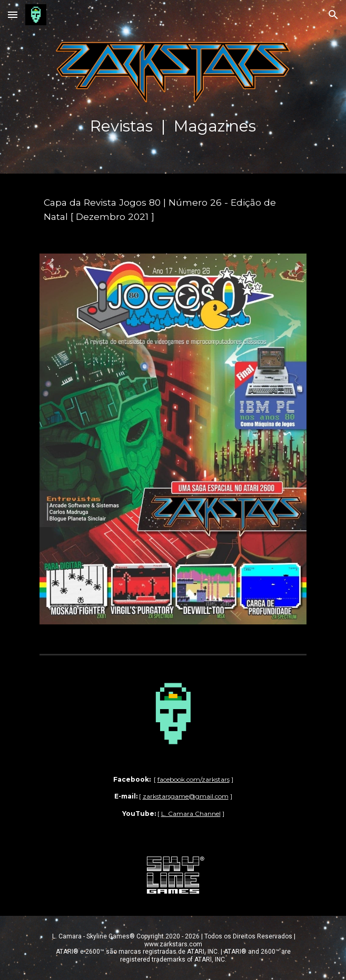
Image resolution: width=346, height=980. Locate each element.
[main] (173, 89)
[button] (13, 14)
